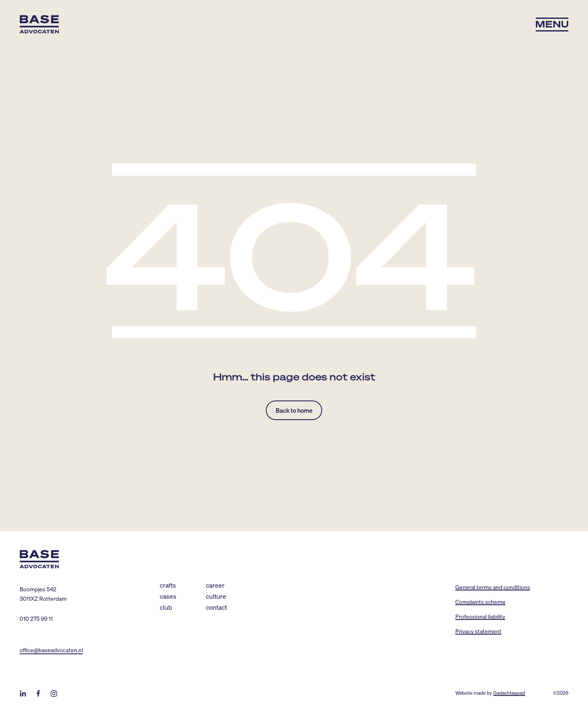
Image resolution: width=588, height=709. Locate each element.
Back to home (294, 410)
